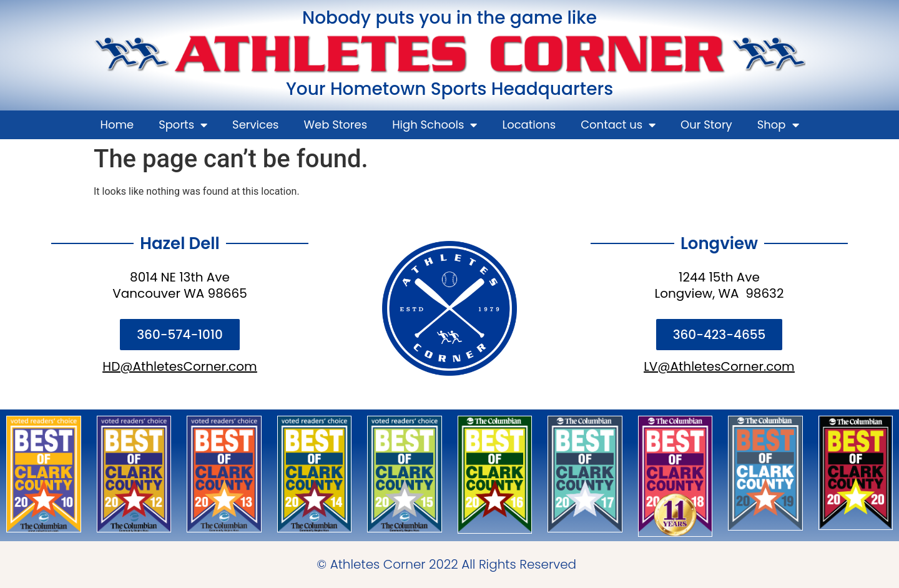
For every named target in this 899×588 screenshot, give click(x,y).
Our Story (706, 125)
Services (255, 125)
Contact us (618, 125)
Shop (778, 125)
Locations (529, 125)
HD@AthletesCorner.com (179, 366)
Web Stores (336, 125)
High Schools (435, 125)
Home (117, 125)
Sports (183, 125)
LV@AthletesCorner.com (719, 366)
